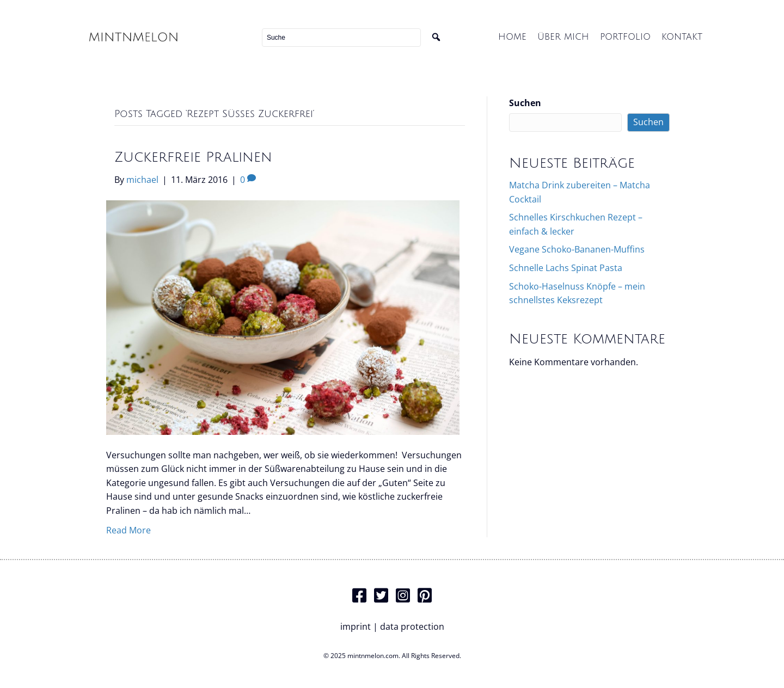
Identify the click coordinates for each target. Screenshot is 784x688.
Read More (128, 530)
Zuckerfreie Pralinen (193, 157)
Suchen (525, 103)
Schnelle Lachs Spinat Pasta (566, 268)
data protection (412, 626)
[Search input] (341, 38)
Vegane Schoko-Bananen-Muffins (577, 249)
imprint (356, 626)
